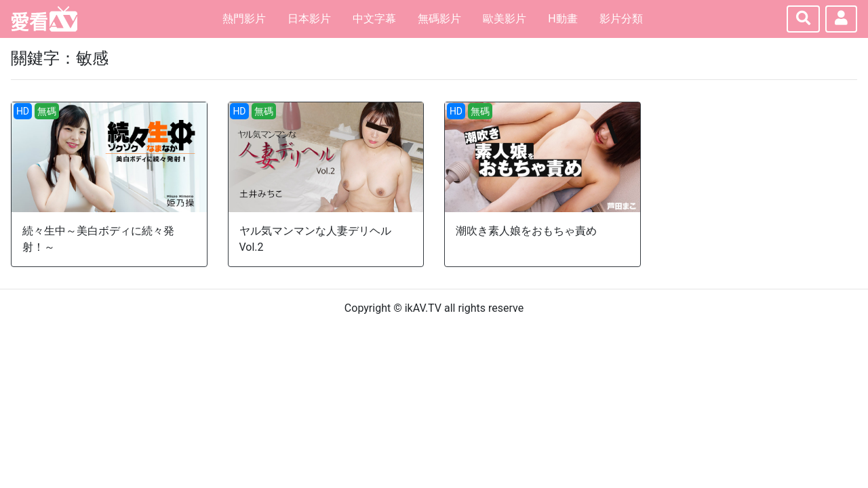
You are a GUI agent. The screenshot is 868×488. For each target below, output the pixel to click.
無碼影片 (439, 19)
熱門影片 (244, 19)
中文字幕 (374, 19)
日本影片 (309, 19)
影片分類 (621, 19)
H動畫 (563, 19)
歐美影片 (505, 19)
